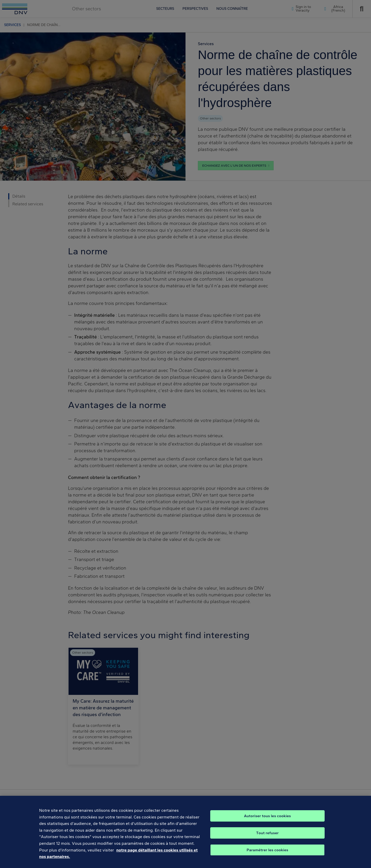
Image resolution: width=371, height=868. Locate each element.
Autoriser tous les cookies (267, 823)
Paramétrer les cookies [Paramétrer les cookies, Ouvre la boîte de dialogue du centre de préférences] (267, 857)
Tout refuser (267, 840)
